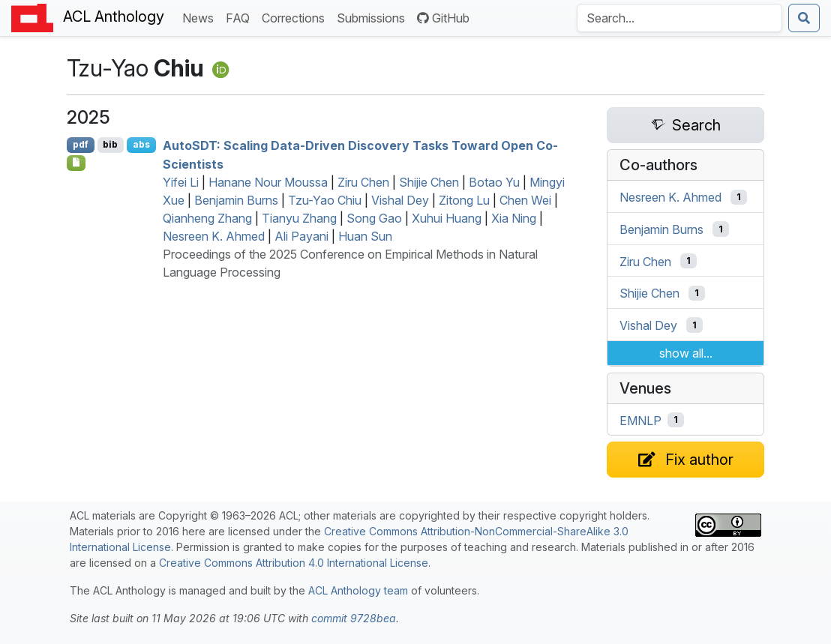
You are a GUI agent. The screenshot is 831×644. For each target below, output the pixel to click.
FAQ (241, 17)
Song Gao (374, 218)
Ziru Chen (363, 182)
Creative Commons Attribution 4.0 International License (294, 563)
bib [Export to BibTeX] (110, 144)
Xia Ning (514, 218)
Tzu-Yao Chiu (325, 200)
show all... (686, 353)
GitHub (443, 18)
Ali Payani (301, 236)
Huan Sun (365, 236)
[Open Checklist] (76, 163)
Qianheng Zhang (207, 218)
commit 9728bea (354, 618)
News (201, 17)
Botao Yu (494, 182)
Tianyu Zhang (299, 218)
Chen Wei (525, 200)
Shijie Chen (429, 182)
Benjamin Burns (236, 200)
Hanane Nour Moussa (268, 182)
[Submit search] (804, 18)
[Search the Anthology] (679, 18)
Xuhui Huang (447, 218)
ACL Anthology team (358, 590)
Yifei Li (181, 182)
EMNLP (640, 420)
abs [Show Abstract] (141, 144)
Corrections (296, 17)
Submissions (374, 17)
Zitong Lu (464, 200)
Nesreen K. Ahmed (214, 236)
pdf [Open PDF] (81, 144)
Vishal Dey (400, 200)
